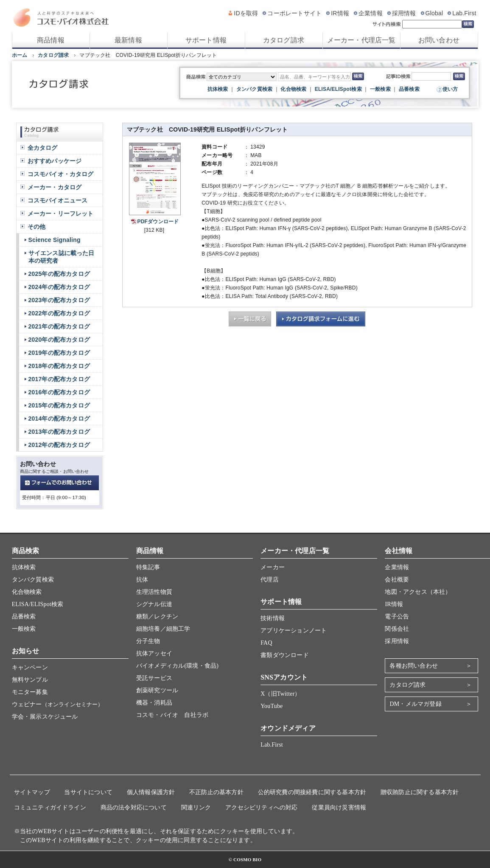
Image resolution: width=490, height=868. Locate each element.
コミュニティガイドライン (50, 808)
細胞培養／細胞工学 (163, 629)
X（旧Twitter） (281, 694)
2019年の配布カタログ (59, 353)
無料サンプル (30, 680)
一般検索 (380, 89)
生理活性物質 (154, 592)
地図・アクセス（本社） (418, 592)
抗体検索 (218, 89)
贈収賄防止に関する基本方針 (420, 792)
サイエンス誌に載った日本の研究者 (62, 257)
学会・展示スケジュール (45, 717)
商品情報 (51, 40)
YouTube (272, 706)
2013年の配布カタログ (59, 432)
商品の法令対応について (134, 808)
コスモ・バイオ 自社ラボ (172, 715)
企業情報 (371, 13)
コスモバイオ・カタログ (61, 174)
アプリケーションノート (294, 631)
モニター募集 (30, 692)
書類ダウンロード (285, 655)
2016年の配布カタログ (59, 392)
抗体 (142, 580)
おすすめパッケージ (55, 161)
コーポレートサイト (294, 13)
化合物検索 (293, 89)
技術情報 (273, 618)
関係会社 (397, 629)
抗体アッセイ (154, 653)
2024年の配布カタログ (59, 287)
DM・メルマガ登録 (415, 704)
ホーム (20, 55)
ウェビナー (58, 704)
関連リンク (196, 808)
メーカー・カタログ (55, 187)
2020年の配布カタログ (59, 340)
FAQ (266, 643)
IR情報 (340, 13)
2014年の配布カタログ (59, 419)
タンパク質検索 (254, 89)
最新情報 (128, 40)
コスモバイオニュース (58, 200)
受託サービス (154, 678)
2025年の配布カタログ (59, 274)
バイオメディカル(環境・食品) (177, 666)
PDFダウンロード (158, 222)
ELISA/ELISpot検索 (338, 89)
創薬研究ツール (157, 690)
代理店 (270, 580)
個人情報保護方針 (151, 792)
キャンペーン (30, 667)
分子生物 (148, 641)
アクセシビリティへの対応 (261, 808)
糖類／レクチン (157, 617)
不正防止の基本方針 (216, 792)
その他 (37, 227)
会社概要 (397, 580)
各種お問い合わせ (414, 666)
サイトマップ (32, 792)
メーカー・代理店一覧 (361, 40)
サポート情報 (206, 40)
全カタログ (43, 148)
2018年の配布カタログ (59, 366)
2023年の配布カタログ (59, 300)
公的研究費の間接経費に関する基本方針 (312, 792)
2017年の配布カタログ (59, 379)
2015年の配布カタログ (59, 405)
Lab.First (464, 13)
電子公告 (397, 617)
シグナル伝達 (154, 604)
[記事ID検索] (431, 76)
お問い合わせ (439, 40)
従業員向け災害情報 (339, 808)
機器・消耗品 (154, 703)
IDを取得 (246, 13)
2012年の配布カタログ (59, 445)
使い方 (450, 89)
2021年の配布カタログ (59, 326)
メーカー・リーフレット (61, 213)
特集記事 (148, 567)
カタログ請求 (284, 40)
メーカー (273, 567)
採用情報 (404, 13)
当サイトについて (88, 792)
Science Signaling (55, 240)
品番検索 (409, 89)
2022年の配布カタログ (59, 313)
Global (434, 13)
